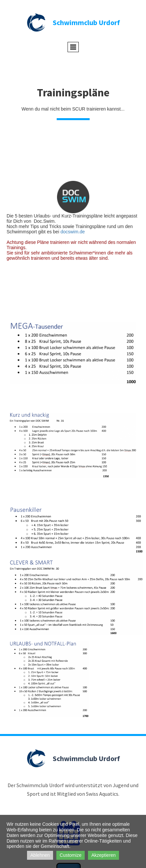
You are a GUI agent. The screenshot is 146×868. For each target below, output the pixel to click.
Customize (71, 855)
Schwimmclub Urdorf (86, 22)
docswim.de (73, 232)
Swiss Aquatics (102, 794)
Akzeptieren (103, 855)
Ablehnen (40, 855)
